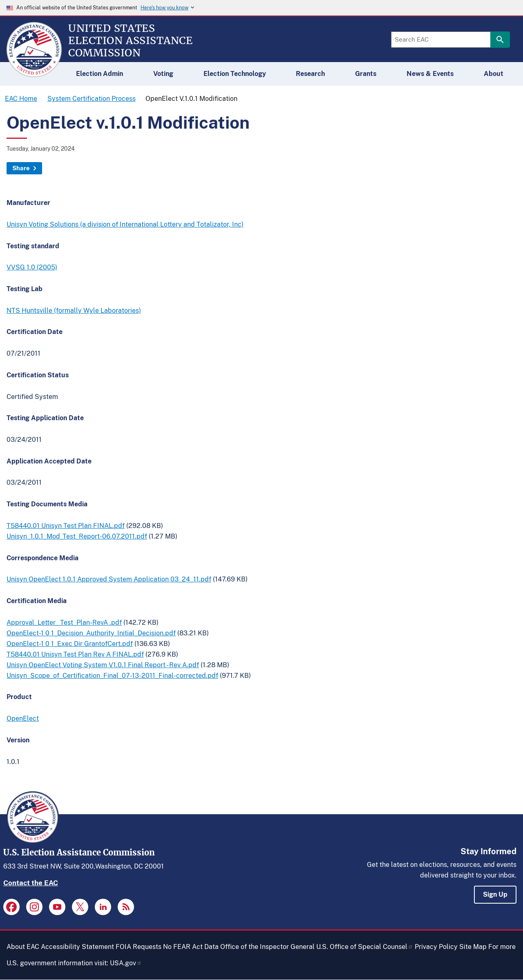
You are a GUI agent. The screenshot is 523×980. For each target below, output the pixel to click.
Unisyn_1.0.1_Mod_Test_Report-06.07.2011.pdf (77, 536)
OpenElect (23, 718)
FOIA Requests (139, 947)
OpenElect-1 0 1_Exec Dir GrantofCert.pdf (70, 644)
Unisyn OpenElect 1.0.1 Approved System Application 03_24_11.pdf (109, 579)
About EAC (23, 947)
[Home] (34, 73)
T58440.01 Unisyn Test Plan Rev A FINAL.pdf (75, 654)
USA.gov (126, 963)
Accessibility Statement (77, 947)
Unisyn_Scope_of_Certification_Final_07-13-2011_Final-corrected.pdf (112, 676)
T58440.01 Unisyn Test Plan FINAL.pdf (66, 526)
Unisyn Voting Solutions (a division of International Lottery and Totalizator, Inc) (125, 224)
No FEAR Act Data (191, 947)
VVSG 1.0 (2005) (32, 267)
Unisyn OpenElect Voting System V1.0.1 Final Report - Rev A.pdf (103, 665)
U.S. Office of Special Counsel (365, 947)
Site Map (473, 947)
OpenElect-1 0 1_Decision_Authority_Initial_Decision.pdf (91, 633)
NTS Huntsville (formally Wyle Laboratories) (74, 311)
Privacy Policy (436, 947)
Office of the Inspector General (267, 947)
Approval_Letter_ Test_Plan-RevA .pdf (64, 623)
